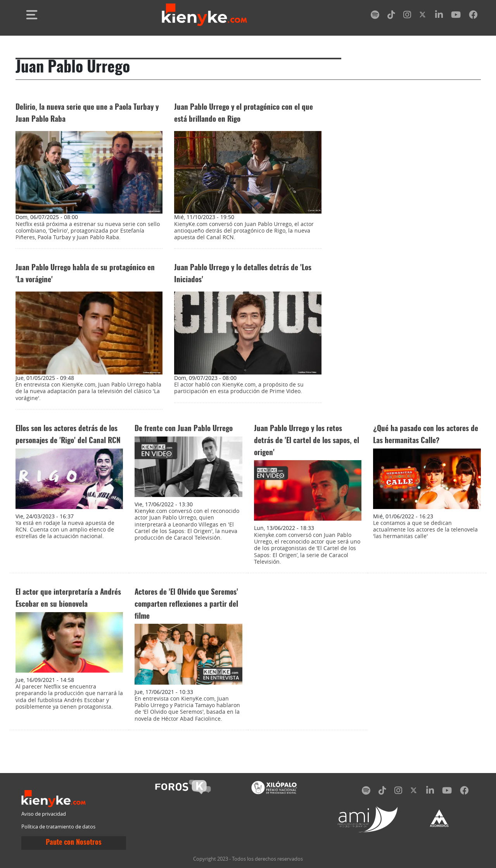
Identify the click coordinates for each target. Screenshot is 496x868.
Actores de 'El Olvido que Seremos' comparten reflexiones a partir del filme (186, 605)
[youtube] (456, 16)
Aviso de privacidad (44, 814)
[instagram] (407, 16)
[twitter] (423, 16)
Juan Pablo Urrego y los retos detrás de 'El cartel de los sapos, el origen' (307, 441)
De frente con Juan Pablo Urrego (184, 429)
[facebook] (473, 16)
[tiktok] (391, 16)
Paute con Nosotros (74, 843)
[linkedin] (439, 16)
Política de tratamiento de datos (58, 827)
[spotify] (375, 16)
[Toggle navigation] (32, 15)
